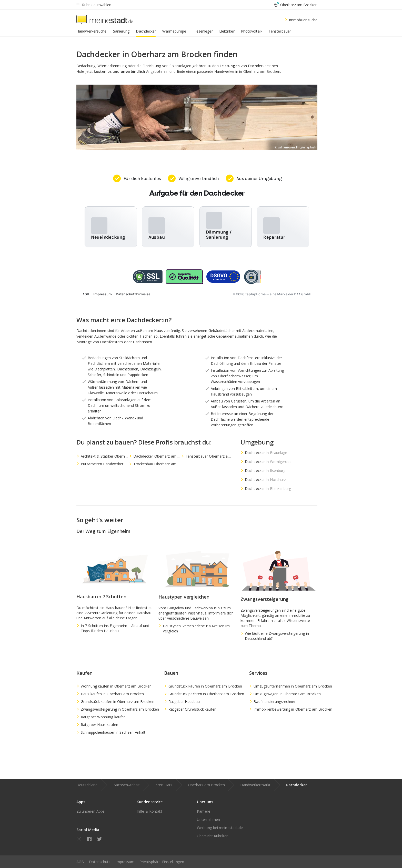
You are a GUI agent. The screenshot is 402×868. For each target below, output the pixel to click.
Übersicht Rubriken (213, 836)
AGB (80, 862)
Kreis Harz (164, 785)
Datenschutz (100, 862)
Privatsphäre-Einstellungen (162, 862)
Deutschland (87, 785)
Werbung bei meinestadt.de (220, 828)
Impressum (125, 862)
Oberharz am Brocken (207, 785)
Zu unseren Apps (91, 811)
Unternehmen (208, 819)
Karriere (204, 811)
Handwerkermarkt (255, 785)
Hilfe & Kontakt (150, 811)
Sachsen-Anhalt (127, 785)
